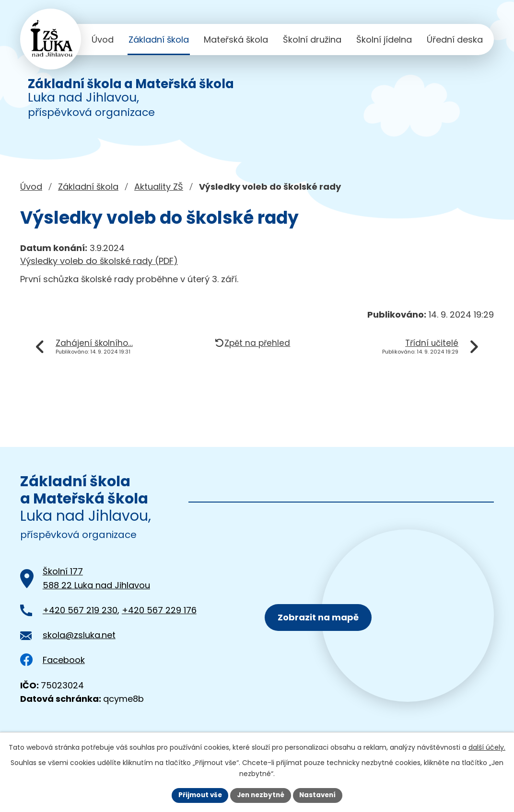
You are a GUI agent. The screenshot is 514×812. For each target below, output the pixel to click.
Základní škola (159, 40)
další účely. (487, 747)
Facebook (53, 660)
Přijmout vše (197, 795)
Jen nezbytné (261, 795)
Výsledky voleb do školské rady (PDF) (99, 261)
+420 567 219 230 (80, 610)
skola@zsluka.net (79, 635)
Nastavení (320, 795)
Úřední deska (455, 40)
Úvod (103, 40)
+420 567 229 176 (159, 610)
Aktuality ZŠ (159, 187)
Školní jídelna (384, 40)
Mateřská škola (236, 40)
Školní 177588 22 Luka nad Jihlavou (96, 578)
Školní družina (312, 40)
